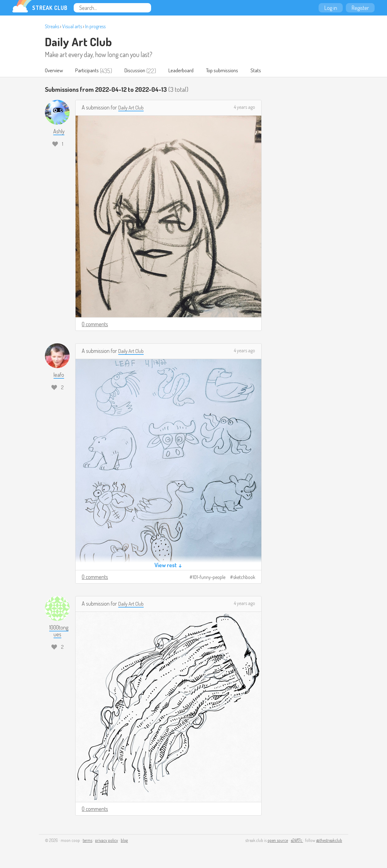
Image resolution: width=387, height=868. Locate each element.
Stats (273, 71)
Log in (331, 8)
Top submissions (236, 71)
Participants (91, 71)
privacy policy (107, 841)
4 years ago (244, 107)
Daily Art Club (78, 42)
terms (87, 841)
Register (360, 8)
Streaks (52, 26)
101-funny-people (209, 577)
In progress (95, 26)
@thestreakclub (329, 841)
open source (278, 841)
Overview (55, 71)
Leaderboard (191, 71)
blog (124, 841)
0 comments (95, 324)
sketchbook (244, 577)
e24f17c (297, 841)
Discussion (142, 71)
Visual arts (72, 26)
